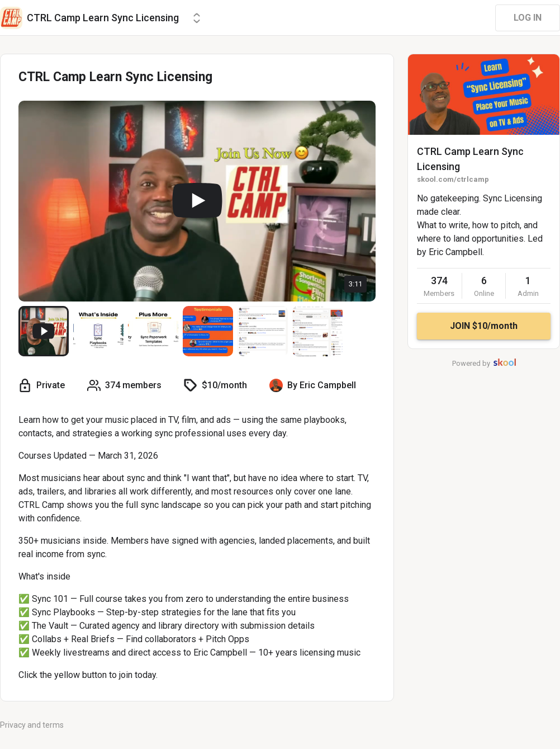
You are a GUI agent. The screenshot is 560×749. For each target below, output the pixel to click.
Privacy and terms (32, 725)
